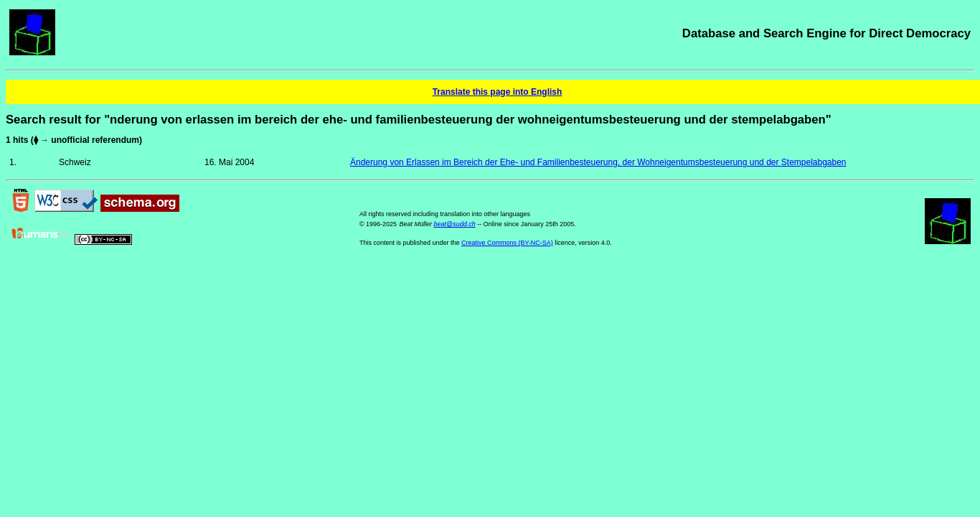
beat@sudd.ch (454, 224)
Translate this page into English (498, 92)
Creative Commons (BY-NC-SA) (507, 243)
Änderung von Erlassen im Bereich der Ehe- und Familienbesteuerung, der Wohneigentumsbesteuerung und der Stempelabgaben (598, 162)
